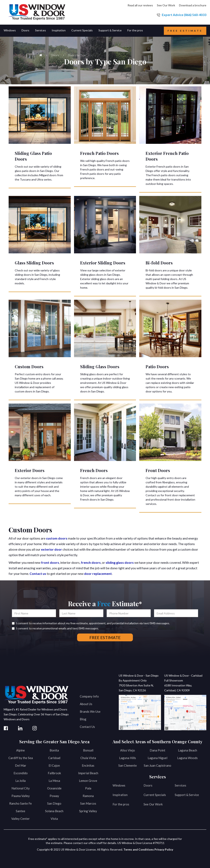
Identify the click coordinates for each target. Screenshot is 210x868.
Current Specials (155, 795)
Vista (54, 819)
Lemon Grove (88, 781)
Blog (83, 719)
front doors (50, 562)
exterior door (51, 549)
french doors (91, 562)
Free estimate (185, 31)
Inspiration (120, 795)
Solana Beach (54, 811)
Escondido (21, 773)
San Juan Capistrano (157, 765)
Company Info (89, 696)
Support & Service (187, 795)
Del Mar (21, 765)
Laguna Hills (128, 758)
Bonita (54, 750)
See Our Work (166, 5)
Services (180, 785)
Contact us (38, 574)
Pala (88, 788)
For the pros (121, 804)
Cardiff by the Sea (21, 758)
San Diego (54, 803)
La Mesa (54, 781)
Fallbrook (54, 773)
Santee (21, 811)
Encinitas (88, 765)
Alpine (21, 750)
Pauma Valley (21, 796)
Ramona (88, 796)
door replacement (98, 574)
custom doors (57, 538)
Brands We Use (90, 711)
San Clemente (128, 765)
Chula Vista (88, 758)
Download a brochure (193, 5)
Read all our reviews (140, 5)
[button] (13, 31)
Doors (148, 785)
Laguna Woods (187, 758)
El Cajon (54, 765)
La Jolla (21, 781)
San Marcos (88, 803)
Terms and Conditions (139, 849)
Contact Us (87, 727)
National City (21, 788)
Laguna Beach (188, 750)
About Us (86, 704)
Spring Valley (88, 811)
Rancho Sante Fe (21, 803)
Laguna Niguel (157, 758)
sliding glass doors (120, 562)
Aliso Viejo (128, 750)
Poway (54, 796)
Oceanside (54, 788)
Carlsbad (54, 758)
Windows (119, 785)
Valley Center (21, 819)
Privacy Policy (164, 849)
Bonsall (88, 750)
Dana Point (157, 750)
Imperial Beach (88, 773)
